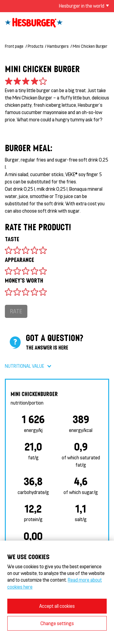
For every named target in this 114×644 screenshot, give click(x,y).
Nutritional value (24, 366)
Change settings (57, 623)
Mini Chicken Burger (90, 46)
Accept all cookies (57, 606)
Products (35, 46)
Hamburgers (58, 46)
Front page (14, 46)
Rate (16, 311)
